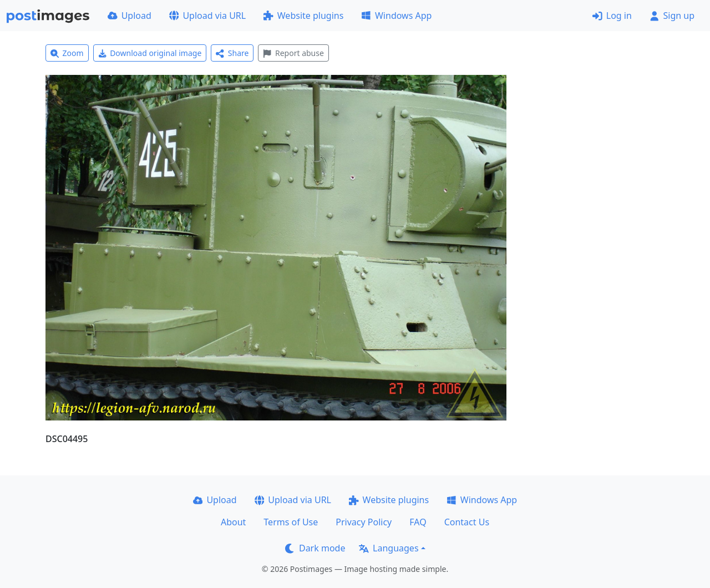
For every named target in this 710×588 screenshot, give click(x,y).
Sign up (672, 16)
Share (232, 53)
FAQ (418, 522)
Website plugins (303, 16)
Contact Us (467, 522)
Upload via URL (207, 16)
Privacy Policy (364, 522)
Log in (612, 16)
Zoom (67, 53)
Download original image (150, 53)
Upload (130, 16)
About (233, 522)
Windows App (396, 16)
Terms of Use (291, 522)
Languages (389, 548)
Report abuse (293, 53)
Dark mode (315, 548)
